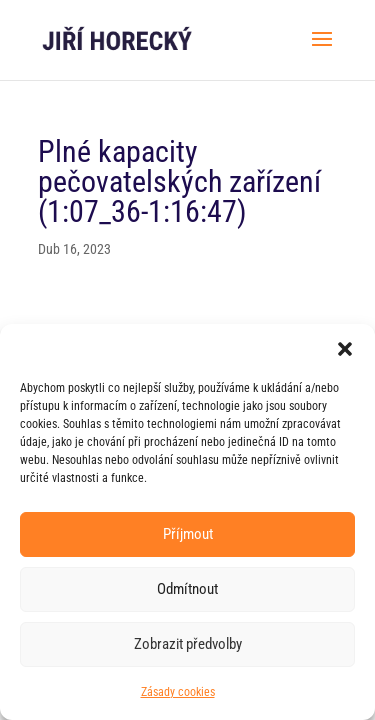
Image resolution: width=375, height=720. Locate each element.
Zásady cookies (178, 692)
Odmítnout (187, 589)
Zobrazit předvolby (188, 644)
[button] (345, 349)
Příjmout (188, 534)
